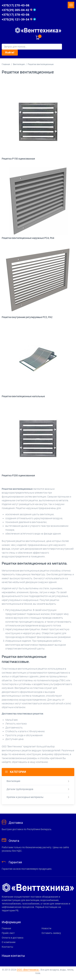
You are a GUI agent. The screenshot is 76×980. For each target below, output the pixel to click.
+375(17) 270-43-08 (15, 5)
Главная (6, 64)
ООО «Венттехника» (28, 970)
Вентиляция (19, 64)
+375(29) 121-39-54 (19, 19)
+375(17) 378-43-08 (15, 15)
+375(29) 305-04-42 (19, 10)
